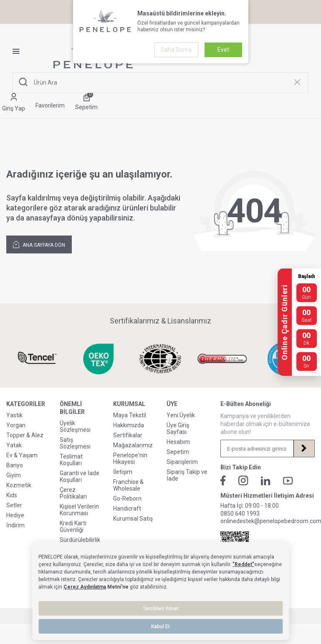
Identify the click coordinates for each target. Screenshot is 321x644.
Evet (223, 50)
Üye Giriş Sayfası (178, 428)
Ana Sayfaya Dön (39, 244)
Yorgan (16, 425)
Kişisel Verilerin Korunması (79, 510)
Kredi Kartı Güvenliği (73, 526)
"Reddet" (243, 564)
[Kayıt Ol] (304, 449)
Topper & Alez (25, 435)
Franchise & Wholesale (128, 485)
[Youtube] (288, 481)
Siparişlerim (182, 462)
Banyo (15, 465)
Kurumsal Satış (133, 519)
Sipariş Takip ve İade (187, 475)
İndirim (15, 525)
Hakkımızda (129, 425)
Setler (14, 505)
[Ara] (23, 82)
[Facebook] (223, 481)
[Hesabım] (14, 103)
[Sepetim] (86, 103)
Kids (12, 495)
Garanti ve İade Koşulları (80, 476)
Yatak (14, 445)
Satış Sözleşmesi (75, 443)
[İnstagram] (243, 481)
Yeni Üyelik (181, 415)
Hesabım (178, 442)
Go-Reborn (127, 499)
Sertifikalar (128, 435)
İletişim (123, 472)
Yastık (14, 415)
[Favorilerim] (50, 103)
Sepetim (178, 452)
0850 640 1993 (240, 514)
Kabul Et (160, 626)
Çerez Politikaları (73, 493)
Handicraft (127, 509)
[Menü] (19, 51)
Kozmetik (19, 485)
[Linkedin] (266, 481)
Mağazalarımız (133, 445)
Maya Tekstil (130, 415)
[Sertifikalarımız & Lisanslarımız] (37, 359)
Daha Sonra (176, 50)
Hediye (15, 515)
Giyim (14, 475)
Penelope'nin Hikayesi (130, 459)
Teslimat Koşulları (71, 460)
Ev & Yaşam (22, 455)
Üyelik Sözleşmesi (75, 426)
